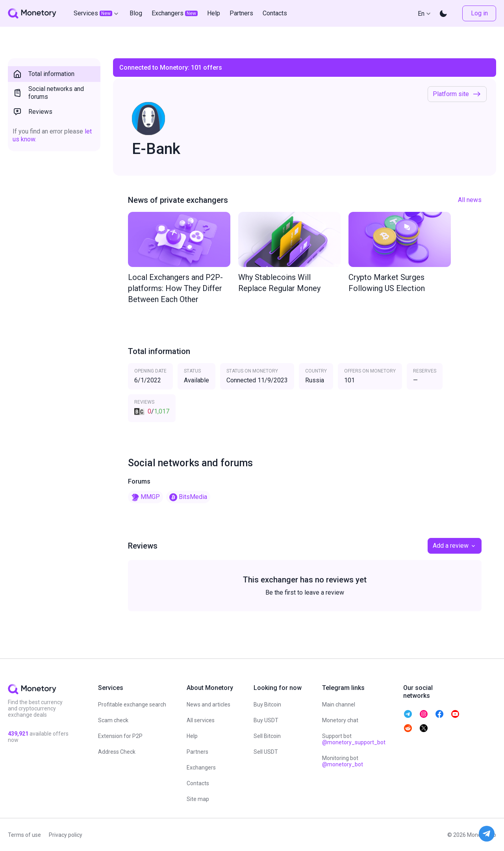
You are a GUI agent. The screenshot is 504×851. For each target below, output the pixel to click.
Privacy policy (66, 835)
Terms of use (24, 835)
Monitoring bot (343, 761)
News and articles (208, 705)
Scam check (113, 720)
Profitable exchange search (132, 705)
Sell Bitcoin (267, 736)
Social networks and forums (48, 93)
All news (470, 200)
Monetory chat (340, 720)
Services (97, 13)
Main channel (339, 705)
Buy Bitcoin (267, 705)
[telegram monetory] (408, 714)
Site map (198, 799)
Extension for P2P (120, 736)
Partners (197, 752)
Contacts (198, 783)
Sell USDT (266, 752)
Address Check (117, 752)
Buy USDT (266, 720)
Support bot (354, 739)
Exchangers (201, 768)
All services (201, 720)
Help (192, 736)
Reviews (32, 112)
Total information (44, 74)
